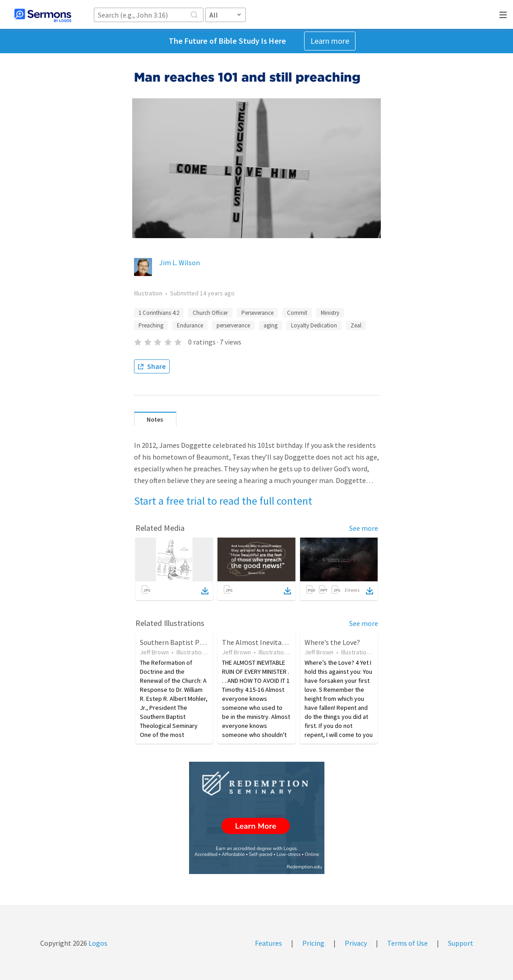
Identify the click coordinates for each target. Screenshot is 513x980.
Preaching (151, 325)
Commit (297, 313)
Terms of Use (407, 943)
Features (268, 943)
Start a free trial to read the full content (223, 501)
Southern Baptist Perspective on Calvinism (206, 642)
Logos (97, 943)
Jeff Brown (154, 652)
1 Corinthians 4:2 (159, 313)
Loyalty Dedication (314, 325)
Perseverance (257, 313)
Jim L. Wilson (180, 262)
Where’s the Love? (332, 642)
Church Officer (210, 313)
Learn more (330, 41)
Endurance (190, 325)
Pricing (313, 943)
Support (461, 943)
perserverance (233, 325)
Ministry (330, 313)
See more (364, 528)
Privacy (356, 943)
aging (270, 325)
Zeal (356, 325)
